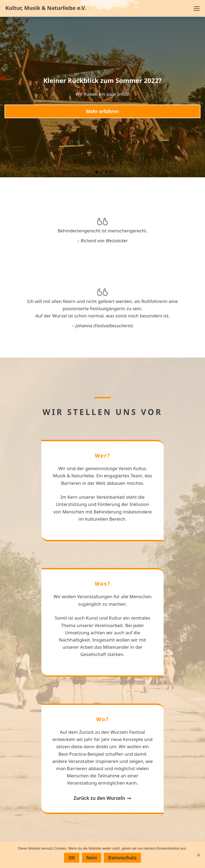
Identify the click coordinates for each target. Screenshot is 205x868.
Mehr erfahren (102, 111)
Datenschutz (122, 858)
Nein (92, 858)
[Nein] (198, 855)
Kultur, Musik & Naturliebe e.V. (46, 8)
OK (72, 858)
